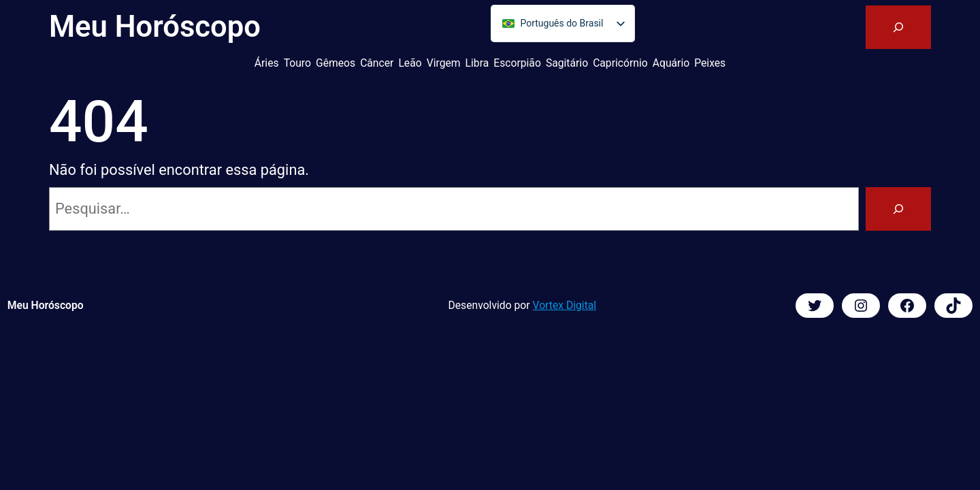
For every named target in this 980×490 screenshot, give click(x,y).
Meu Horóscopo (155, 27)
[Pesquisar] (898, 209)
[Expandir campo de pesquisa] (898, 27)
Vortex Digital (565, 305)
